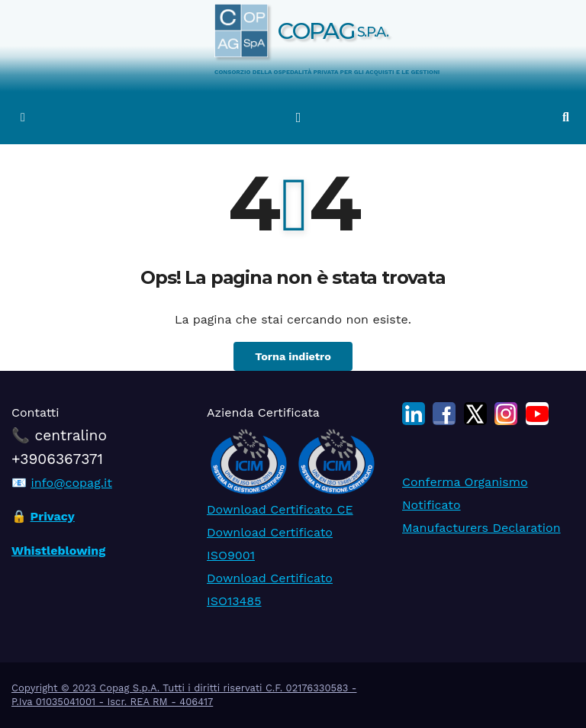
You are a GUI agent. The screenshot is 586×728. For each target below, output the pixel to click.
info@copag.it (71, 483)
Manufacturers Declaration (481, 528)
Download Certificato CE (280, 509)
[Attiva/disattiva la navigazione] (298, 118)
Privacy (53, 517)
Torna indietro (293, 356)
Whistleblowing (58, 551)
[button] (566, 117)
